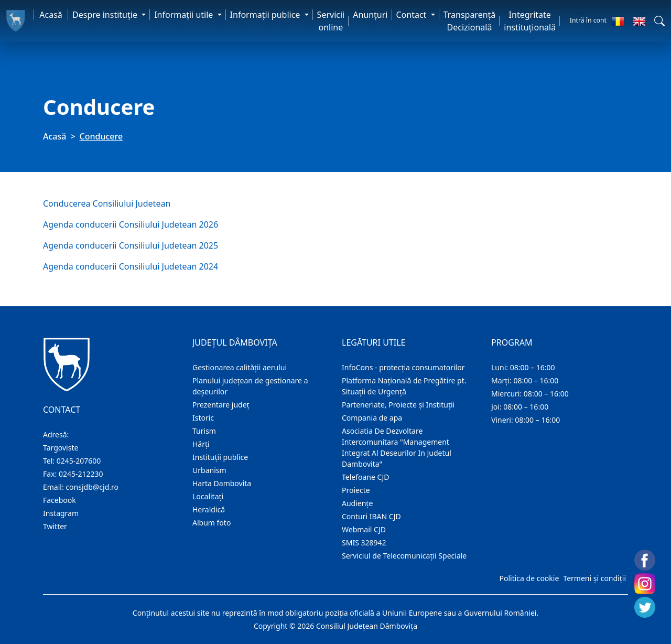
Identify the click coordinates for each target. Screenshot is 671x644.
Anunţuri (370, 15)
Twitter (55, 526)
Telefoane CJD (365, 477)
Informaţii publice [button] (266, 15)
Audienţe (357, 503)
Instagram (61, 513)
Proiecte (356, 490)
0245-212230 (81, 474)
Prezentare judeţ (221, 405)
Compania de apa (372, 418)
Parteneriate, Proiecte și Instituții (398, 405)
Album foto (212, 523)
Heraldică (209, 509)
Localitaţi (208, 496)
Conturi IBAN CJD (371, 516)
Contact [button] (413, 15)
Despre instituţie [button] (106, 15)
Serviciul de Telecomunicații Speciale (404, 556)
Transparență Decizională (470, 21)
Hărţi (201, 444)
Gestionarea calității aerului (240, 367)
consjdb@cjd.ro (92, 487)
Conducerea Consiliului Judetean (107, 203)
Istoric (203, 418)
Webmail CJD (364, 529)
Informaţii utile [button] (185, 15)
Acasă (51, 15)
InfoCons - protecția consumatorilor (403, 367)
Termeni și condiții (594, 578)
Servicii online (331, 21)
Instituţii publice (220, 457)
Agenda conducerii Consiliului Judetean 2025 (131, 245)
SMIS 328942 (364, 543)
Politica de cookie (529, 578)
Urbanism (209, 470)
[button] (659, 21)
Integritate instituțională (530, 21)
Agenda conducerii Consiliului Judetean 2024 (131, 266)
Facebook (59, 500)
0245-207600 (79, 461)
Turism (204, 431)
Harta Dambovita (222, 483)
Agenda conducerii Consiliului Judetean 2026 (131, 224)
